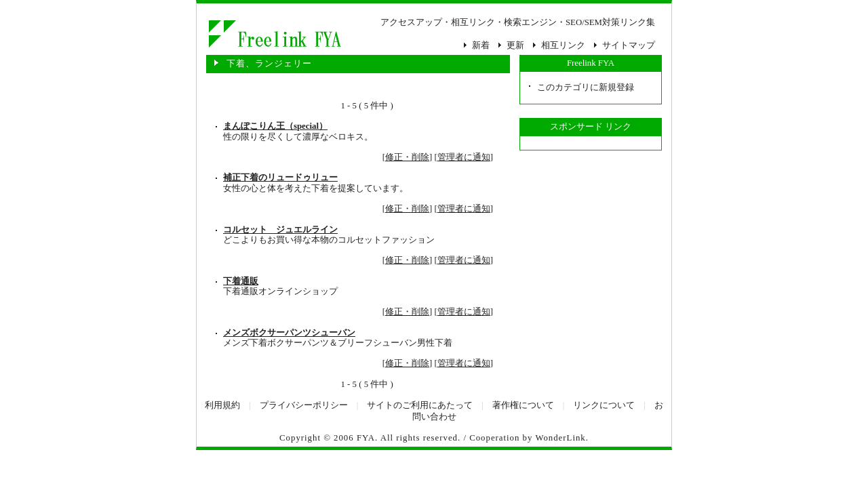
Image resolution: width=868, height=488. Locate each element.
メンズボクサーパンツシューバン (289, 333)
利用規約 (222, 405)
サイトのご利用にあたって (420, 405)
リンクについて (604, 405)
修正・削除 (407, 157)
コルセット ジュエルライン (280, 230)
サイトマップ (629, 45)
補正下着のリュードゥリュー (280, 178)
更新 (515, 45)
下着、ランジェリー (274, 34)
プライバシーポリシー (304, 405)
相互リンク (563, 45)
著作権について (523, 405)
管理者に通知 (464, 157)
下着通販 (241, 281)
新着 (481, 45)
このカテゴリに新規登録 (586, 87)
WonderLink (560, 438)
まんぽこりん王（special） (275, 126)
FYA (366, 438)
